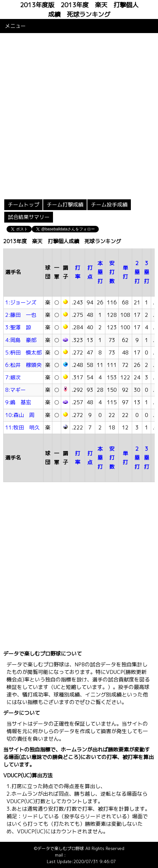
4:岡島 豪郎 (21, 340)
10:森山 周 (20, 415)
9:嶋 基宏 (18, 402)
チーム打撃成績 (65, 205)
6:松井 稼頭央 (23, 365)
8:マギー (16, 390)
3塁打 (147, 272)
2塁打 (137, 272)
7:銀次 (13, 377)
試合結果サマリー (29, 217)
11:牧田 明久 (22, 427)
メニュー (15, 26)
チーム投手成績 (109, 205)
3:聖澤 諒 (18, 327)
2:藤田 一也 (21, 315)
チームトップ (24, 205)
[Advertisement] (79, 115)
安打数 (112, 272)
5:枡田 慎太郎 (23, 353)
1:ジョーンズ (21, 302)
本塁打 (100, 272)
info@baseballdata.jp (87, 855)
